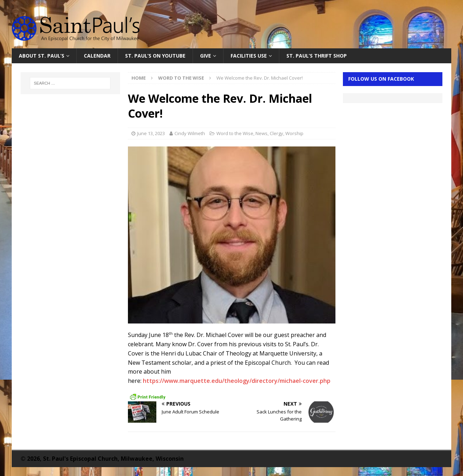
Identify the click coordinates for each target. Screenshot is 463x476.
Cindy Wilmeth (190, 133)
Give (206, 56)
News (262, 133)
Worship (294, 133)
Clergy (276, 133)
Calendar (97, 56)
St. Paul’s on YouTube (155, 56)
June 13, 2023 (151, 133)
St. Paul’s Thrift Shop (317, 56)
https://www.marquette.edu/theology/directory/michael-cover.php (237, 381)
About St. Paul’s (42, 56)
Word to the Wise (235, 133)
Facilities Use (249, 56)
